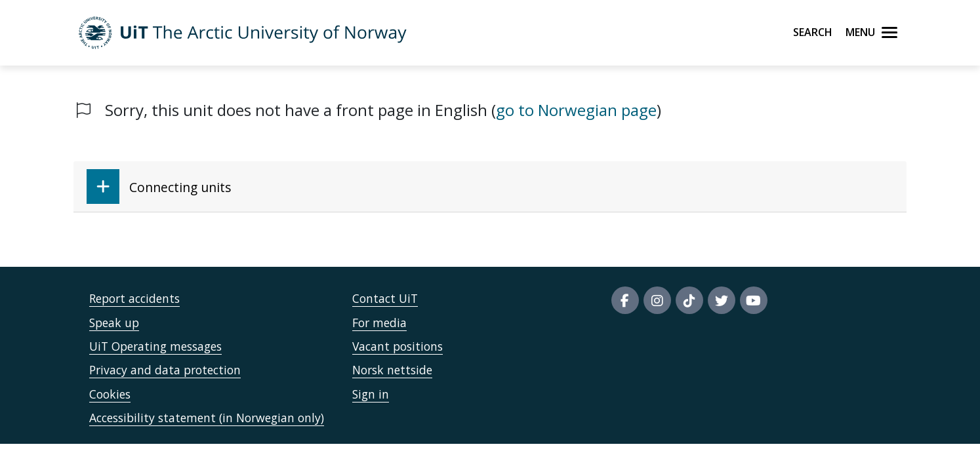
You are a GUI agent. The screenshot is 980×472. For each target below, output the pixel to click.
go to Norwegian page (576, 110)
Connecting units (159, 187)
